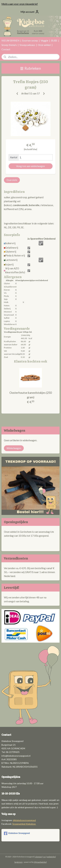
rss (44, 857)
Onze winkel (44, 45)
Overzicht (12, 180)
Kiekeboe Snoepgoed (17, 833)
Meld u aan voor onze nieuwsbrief (20, 4)
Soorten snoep (30, 41)
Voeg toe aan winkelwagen (30, 166)
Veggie (44, 41)
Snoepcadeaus (27, 45)
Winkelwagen (14, 448)
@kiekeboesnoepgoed (24, 820)
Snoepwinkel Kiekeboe (24, 824)
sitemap (38, 857)
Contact (6, 49)
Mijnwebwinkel (40, 862)
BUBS (54, 41)
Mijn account (30, 12)
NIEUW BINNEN (10, 41)
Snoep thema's (9, 45)
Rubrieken (31, 68)
